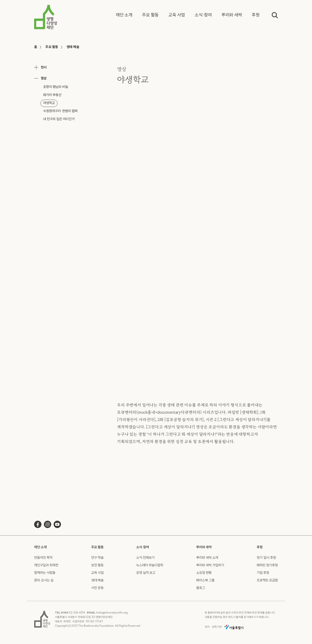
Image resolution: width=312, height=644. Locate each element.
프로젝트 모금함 (267, 581)
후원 (260, 547)
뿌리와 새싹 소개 (207, 558)
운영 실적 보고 (146, 573)
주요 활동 (52, 47)
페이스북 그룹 (205, 581)
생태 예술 (73, 47)
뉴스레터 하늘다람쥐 (150, 565)
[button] (124, 15)
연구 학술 (97, 558)
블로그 (201, 588)
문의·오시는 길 (44, 581)
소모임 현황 (204, 573)
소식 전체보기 (145, 558)
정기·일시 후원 (266, 558)
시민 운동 (97, 588)
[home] (45, 17)
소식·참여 (143, 547)
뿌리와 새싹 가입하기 (210, 565)
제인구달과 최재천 (46, 565)
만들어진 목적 (43, 558)
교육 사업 (97, 573)
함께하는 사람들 (45, 573)
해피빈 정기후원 (267, 565)
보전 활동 (97, 565)
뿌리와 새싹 (204, 547)
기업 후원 (263, 573)
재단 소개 (40, 547)
